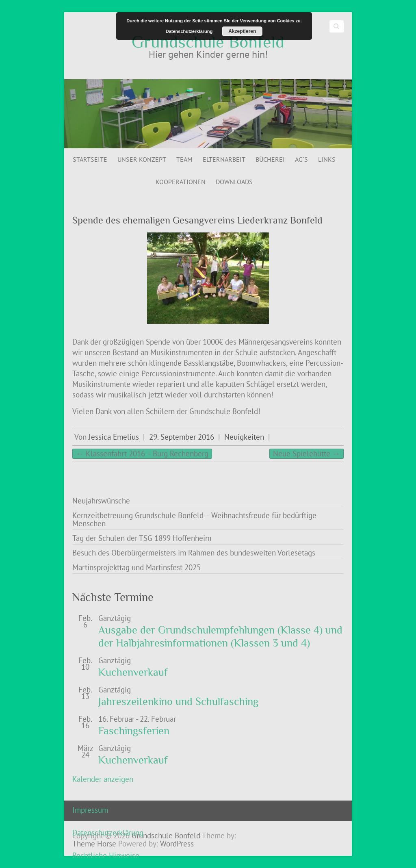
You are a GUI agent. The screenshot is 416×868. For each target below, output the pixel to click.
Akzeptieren (242, 31)
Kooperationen (181, 182)
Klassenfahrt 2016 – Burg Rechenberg (142, 454)
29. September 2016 (182, 437)
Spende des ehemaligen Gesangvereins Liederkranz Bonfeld (197, 220)
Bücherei (270, 159)
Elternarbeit (224, 159)
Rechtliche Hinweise (106, 855)
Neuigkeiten (244, 437)
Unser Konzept (142, 159)
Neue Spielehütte (307, 454)
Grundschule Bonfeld (208, 42)
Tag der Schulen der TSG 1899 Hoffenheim (142, 538)
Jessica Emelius (114, 437)
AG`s (301, 159)
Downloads (234, 182)
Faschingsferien (134, 731)
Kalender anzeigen (103, 779)
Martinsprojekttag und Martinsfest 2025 (136, 567)
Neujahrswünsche (101, 501)
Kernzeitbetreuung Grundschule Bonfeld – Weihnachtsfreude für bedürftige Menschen (194, 519)
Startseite (90, 159)
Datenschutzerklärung (108, 833)
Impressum (90, 810)
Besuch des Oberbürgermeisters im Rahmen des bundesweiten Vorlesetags (194, 553)
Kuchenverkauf (133, 672)
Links (327, 159)
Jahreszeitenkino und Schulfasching (178, 702)
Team (184, 159)
